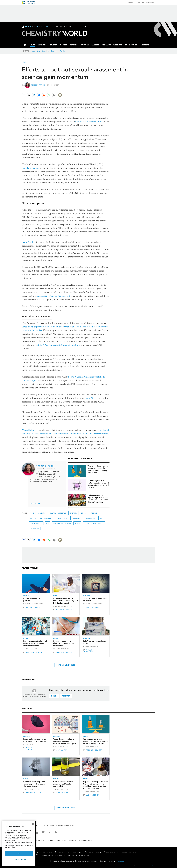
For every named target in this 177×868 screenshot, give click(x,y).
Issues (53, 825)
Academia (42, 513)
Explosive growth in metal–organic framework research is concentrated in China (98, 484)
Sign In (28, 27)
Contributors (63, 825)
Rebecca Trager (38, 85)
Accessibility (73, 841)
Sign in (54, 696)
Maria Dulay (28, 430)
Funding (94, 513)
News (24, 62)
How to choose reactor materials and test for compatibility (63, 784)
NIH (101, 518)
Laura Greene (91, 398)
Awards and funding (93, 852)
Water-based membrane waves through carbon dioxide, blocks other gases (65, 741)
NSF (48, 523)
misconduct (91, 518)
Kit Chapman (92, 607)
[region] (19, 843)
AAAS (32, 513)
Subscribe (49, 27)
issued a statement (30, 168)
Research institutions (62, 523)
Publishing (131, 2)
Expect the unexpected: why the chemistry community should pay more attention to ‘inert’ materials (95, 785)
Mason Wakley (34, 793)
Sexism (77, 523)
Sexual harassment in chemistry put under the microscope (63, 643)
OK (19, 853)
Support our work (129, 852)
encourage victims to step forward (53, 296)
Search (85, 27)
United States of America (94, 523)
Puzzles (63, 51)
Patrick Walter (34, 607)
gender (33, 518)
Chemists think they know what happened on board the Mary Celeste (34, 784)
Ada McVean (62, 750)
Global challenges (111, 852)
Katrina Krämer (64, 610)
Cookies (50, 841)
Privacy (41, 841)
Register (38, 27)
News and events (62, 852)
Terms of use (61, 841)
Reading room (53, 51)
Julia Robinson (94, 795)
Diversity (73, 513)
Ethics (84, 513)
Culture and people (58, 513)
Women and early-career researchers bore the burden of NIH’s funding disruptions (98, 469)
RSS (73, 825)
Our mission (47, 852)
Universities (35, 529)
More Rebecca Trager (79, 459)
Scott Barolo (28, 242)
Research (27, 736)
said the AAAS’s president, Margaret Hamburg (57, 345)
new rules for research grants (89, 122)
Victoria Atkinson (29, 749)
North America (36, 523)
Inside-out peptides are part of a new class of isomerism (35, 740)
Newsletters (36, 51)
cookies (121, 861)
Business (57, 779)
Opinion (27, 596)
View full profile (36, 504)
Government (63, 518)
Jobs (44, 51)
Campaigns (77, 852)
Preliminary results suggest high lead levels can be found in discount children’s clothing (98, 499)
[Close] (33, 824)
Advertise (36, 825)
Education (141, 2)
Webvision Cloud (151, 866)
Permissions (86, 841)
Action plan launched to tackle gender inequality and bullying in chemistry (65, 601)
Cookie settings (19, 859)
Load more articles (66, 665)
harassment (77, 518)
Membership (151, 2)
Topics (45, 825)
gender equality (47, 518)
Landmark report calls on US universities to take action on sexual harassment (36, 643)
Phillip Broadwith (89, 651)
